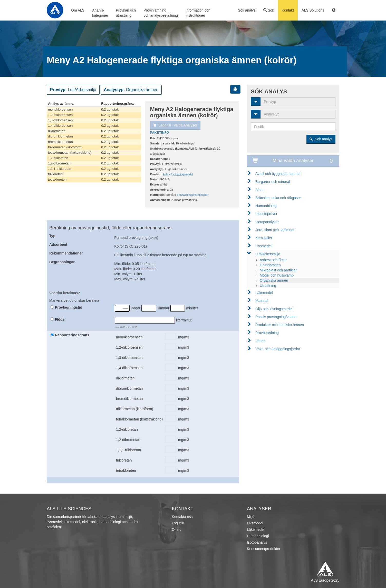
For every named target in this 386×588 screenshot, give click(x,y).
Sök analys (247, 10)
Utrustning (268, 286)
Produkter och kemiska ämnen (280, 325)
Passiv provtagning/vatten (276, 317)
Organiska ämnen (274, 280)
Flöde (57, 319)
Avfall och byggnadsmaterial (278, 174)
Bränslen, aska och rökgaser (278, 198)
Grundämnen (270, 265)
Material (262, 301)
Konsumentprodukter (264, 549)
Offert (176, 530)
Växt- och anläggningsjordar (278, 349)
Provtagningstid (66, 307)
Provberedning (267, 333)
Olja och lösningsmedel (274, 309)
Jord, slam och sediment (275, 230)
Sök (269, 10)
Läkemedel (264, 293)
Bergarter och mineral (273, 182)
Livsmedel (263, 246)
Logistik (178, 523)
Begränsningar (62, 262)
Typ (52, 236)
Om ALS (78, 10)
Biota (259, 190)
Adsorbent (58, 244)
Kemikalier (264, 238)
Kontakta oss (182, 517)
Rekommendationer (66, 253)
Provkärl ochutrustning (126, 13)
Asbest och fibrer (273, 260)
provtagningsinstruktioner (193, 195)
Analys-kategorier (100, 13)
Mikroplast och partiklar (278, 270)
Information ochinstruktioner (198, 13)
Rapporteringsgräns (70, 335)
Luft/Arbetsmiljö (268, 254)
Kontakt (288, 10)
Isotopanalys (257, 542)
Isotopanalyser (267, 222)
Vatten (260, 341)
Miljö (251, 517)
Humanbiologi (266, 206)
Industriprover (266, 214)
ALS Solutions (313, 10)
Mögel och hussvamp (277, 275)
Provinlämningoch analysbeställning (161, 13)
